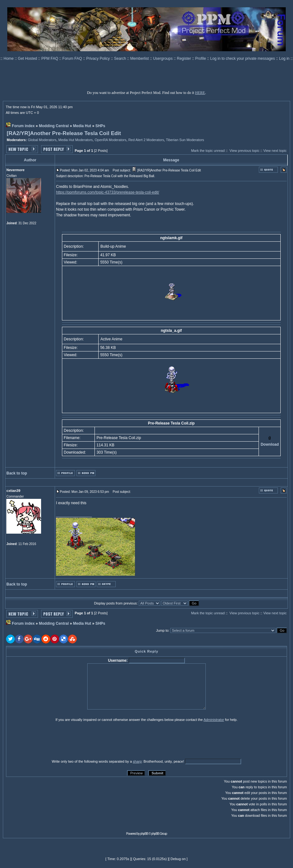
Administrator (214, 720)
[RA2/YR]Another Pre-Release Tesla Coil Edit (64, 133)
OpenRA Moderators (110, 140)
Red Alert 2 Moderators (146, 140)
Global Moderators (42, 140)
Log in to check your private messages (243, 59)
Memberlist (140, 59)
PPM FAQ (50, 59)
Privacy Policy (99, 59)
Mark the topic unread (208, 151)
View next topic (275, 151)
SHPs (100, 126)
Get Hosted (28, 59)
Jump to (162, 630)
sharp (137, 761)
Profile (201, 59)
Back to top (17, 473)
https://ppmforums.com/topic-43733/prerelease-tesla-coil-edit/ (107, 192)
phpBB (144, 834)
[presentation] (55, 740)
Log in (284, 59)
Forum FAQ (73, 59)
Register (185, 59)
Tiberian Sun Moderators (185, 140)
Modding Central (54, 126)
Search (121, 59)
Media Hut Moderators (76, 140)
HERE (200, 93)
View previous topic (244, 151)
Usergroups (163, 59)
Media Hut (82, 126)
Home (9, 59)
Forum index (23, 126)
